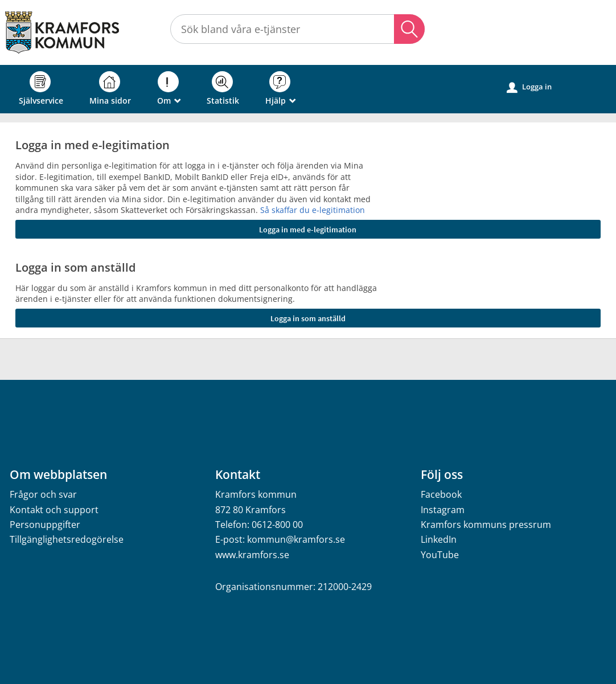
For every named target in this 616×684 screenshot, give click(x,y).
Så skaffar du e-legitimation (313, 210)
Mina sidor (110, 89)
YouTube (440, 555)
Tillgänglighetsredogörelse (67, 539)
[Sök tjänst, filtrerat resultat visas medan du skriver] (297, 29)
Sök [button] (409, 29)
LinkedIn (439, 539)
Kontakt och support (54, 510)
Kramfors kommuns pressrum (486, 525)
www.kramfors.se (252, 555)
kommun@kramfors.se (296, 539)
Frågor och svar (43, 494)
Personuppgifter (45, 525)
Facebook (441, 494)
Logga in (529, 87)
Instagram (443, 510)
